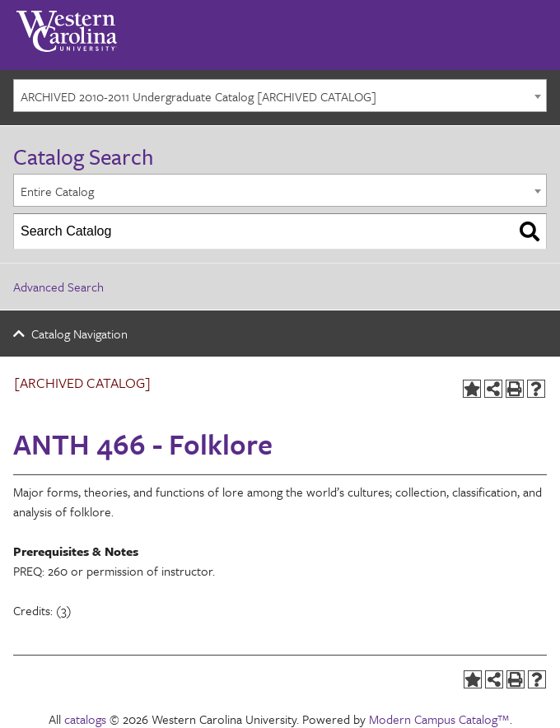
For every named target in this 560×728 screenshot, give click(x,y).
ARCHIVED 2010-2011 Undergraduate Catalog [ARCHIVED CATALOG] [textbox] (198, 96)
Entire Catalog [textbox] (57, 191)
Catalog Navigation (79, 334)
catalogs (85, 719)
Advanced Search (58, 287)
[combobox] (280, 96)
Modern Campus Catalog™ (439, 719)
